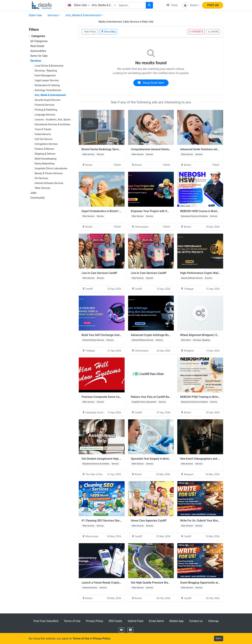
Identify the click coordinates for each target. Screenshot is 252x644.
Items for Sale (39, 56)
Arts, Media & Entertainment (83, 15)
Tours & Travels (43, 129)
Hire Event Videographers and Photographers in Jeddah (215, 459)
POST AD (213, 5)
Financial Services (44, 105)
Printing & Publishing (46, 110)
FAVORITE (196, 32)
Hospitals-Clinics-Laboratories (51, 168)
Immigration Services (46, 144)
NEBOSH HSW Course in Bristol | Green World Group (213, 211)
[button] (191, 5)
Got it (219, 638)
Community (37, 198)
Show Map (108, 32)
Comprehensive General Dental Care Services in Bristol (165, 149)
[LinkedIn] (130, 630)
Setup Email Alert (151, 83)
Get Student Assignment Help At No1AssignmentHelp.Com (120, 459)
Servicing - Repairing (46, 71)
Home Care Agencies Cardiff (149, 521)
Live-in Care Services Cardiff (99, 273)
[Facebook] (121, 630)
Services (53, 15)
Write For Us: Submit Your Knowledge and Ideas (210, 521)
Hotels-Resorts (43, 134)
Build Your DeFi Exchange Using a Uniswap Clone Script (116, 335)
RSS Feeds (115, 621)
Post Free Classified (46, 621)
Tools (172, 5)
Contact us (196, 621)
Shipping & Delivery (45, 154)
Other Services (43, 188)
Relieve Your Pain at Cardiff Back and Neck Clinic (162, 397)
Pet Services (41, 178)
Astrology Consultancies (48, 90)
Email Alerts (156, 621)
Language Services (45, 115)
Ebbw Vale (35, 15)
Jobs (33, 193)
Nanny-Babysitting (45, 164)
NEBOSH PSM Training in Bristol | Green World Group (213, 397)
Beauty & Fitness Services (49, 173)
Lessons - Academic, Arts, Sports (53, 120)
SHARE (213, 32)
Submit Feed (135, 621)
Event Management (45, 75)
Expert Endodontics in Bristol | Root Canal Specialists (115, 211)
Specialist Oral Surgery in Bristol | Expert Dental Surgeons (167, 459)
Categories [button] (37, 36)
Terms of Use (72, 621)
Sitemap (213, 621)
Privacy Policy (95, 621)
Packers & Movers (44, 149)
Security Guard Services (48, 100)
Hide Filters (90, 32)
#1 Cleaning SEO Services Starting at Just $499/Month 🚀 (118, 521)
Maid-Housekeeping (45, 159)
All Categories (39, 41)
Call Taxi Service (43, 139)
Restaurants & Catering (47, 85)
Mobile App (176, 621)
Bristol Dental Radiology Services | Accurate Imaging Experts (119, 149)
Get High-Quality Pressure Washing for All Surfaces (163, 583)
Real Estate (37, 46)
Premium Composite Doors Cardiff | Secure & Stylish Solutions (120, 397)
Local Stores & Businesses (49, 66)
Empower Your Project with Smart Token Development (165, 211)
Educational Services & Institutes (52, 124)
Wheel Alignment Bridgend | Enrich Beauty (206, 335)
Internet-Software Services (49, 183)
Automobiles (38, 51)
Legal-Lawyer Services (47, 80)
